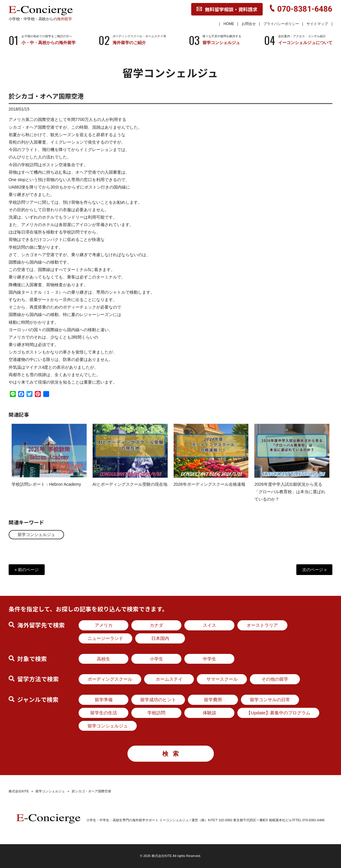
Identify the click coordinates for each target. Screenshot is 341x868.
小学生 (157, 659)
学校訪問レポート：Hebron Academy (46, 489)
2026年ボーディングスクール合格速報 (210, 489)
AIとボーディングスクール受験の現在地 (130, 489)
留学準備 (104, 700)
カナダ (157, 625)
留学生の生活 (104, 713)
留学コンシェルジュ (36, 534)
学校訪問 (156, 713)
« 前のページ (27, 570)
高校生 (103, 659)
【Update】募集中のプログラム (278, 713)
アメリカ (104, 625)
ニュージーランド (105, 638)
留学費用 (213, 700)
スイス (210, 625)
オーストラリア (262, 625)
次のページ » (314, 570)
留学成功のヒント (158, 700)
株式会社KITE (19, 791)
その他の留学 (275, 679)
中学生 (210, 659)
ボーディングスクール (110, 679)
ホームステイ (169, 679)
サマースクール (222, 679)
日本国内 (160, 638)
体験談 (210, 713)
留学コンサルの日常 (270, 700)
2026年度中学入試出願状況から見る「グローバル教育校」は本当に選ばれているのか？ (290, 497)
